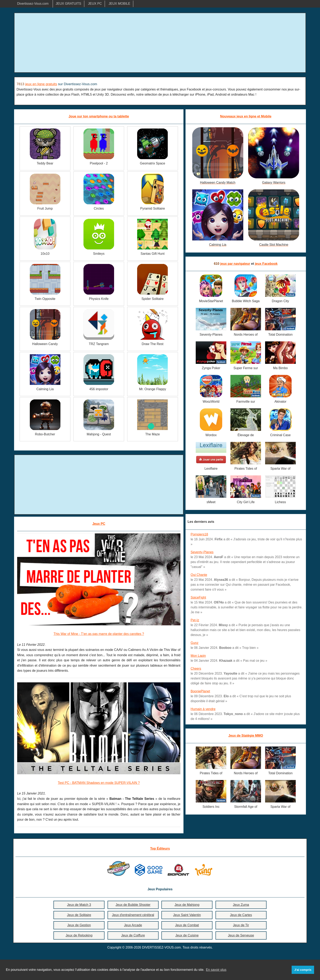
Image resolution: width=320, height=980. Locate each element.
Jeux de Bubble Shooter (133, 905)
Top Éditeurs (160, 849)
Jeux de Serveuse (241, 935)
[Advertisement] (160, 43)
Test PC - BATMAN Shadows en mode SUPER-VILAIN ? (99, 783)
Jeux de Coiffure (133, 935)
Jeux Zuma (241, 905)
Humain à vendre (203, 709)
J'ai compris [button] (303, 970)
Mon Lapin (198, 656)
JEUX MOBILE (119, 4)
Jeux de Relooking (79, 935)
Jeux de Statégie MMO (246, 736)
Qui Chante (199, 575)
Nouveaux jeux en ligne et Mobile (246, 116)
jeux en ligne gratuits (41, 84)
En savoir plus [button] (216, 970)
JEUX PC (95, 4)
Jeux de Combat (187, 925)
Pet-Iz (195, 620)
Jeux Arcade (133, 925)
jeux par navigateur (235, 264)
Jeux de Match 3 (79, 905)
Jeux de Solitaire (79, 915)
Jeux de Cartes (241, 915)
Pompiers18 (199, 534)
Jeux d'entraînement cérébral (133, 915)
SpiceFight (198, 597)
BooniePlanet (200, 691)
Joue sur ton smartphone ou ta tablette (99, 116)
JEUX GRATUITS (68, 4)
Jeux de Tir (241, 925)
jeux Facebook (266, 264)
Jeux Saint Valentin (187, 915)
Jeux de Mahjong (187, 905)
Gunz (194, 643)
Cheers (196, 669)
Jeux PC (99, 524)
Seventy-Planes (202, 552)
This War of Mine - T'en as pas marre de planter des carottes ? (99, 634)
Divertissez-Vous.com (33, 4)
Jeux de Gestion (79, 925)
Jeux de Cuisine (187, 935)
